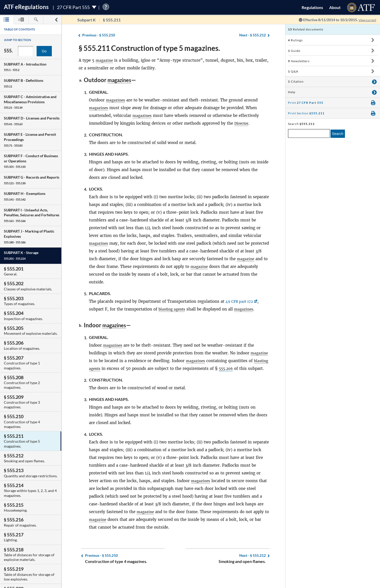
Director (242, 123)
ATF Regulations (26, 7)
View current (366, 20)
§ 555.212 (253, 35)
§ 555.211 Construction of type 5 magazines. (149, 48)
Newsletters (299, 61)
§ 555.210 (99, 35)
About (335, 7)
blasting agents (173, 309)
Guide (294, 51)
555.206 (245, 368)
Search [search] (338, 134)
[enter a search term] (309, 133)
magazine (105, 60)
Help (292, 92)
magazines (121, 80)
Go (44, 51)
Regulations (312, 7)
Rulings (295, 40)
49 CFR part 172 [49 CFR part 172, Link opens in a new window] (241, 301)
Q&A (293, 71)
